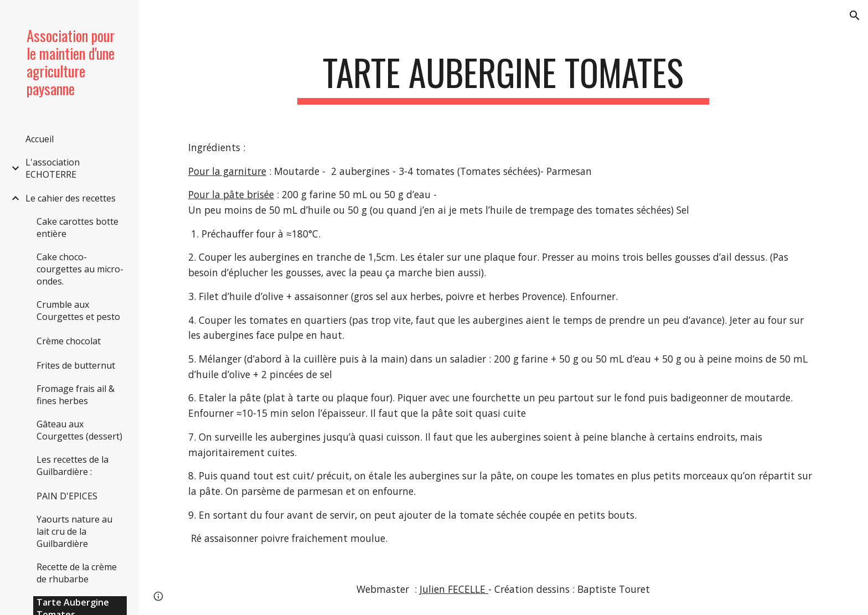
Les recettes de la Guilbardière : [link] (73, 466)
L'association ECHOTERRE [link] (53, 168)
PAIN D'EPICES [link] (67, 496)
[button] (855, 15)
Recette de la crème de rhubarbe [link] (77, 573)
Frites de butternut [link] (76, 365)
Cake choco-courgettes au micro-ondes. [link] (80, 269)
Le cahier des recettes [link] (71, 198)
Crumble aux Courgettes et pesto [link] (78, 311)
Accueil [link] (40, 139)
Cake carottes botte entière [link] (77, 228)
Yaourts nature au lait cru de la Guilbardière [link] (74, 531)
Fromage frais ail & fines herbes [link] (76, 395)
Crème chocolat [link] (69, 341)
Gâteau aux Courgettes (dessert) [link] (79, 430)
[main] (503, 78)
